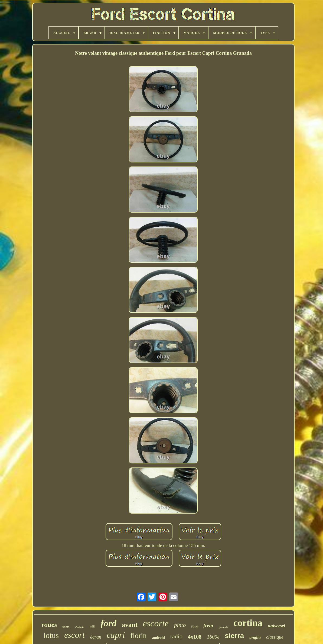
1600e (213, 637)
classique (275, 637)
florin (138, 636)
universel (276, 626)
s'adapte (80, 627)
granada (223, 627)
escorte (156, 623)
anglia (255, 637)
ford (109, 623)
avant (130, 625)
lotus (51, 635)
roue (195, 626)
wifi (92, 626)
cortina (248, 623)
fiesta (66, 627)
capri (116, 635)
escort (74, 635)
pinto (180, 625)
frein (208, 626)
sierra (234, 636)
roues (49, 625)
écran (96, 637)
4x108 (195, 637)
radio (176, 636)
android (158, 638)
